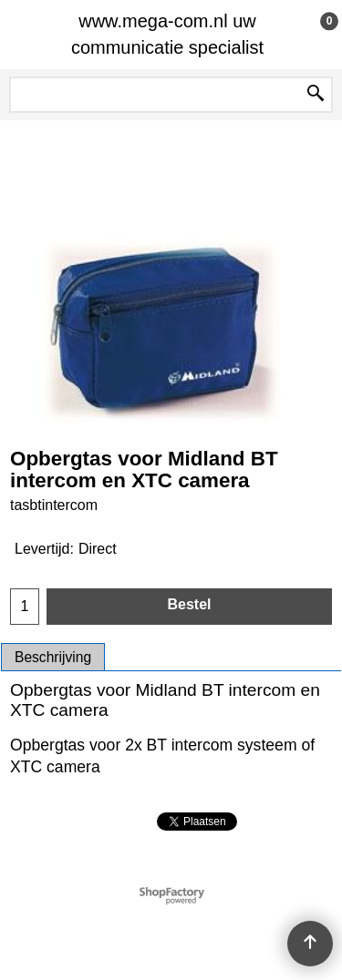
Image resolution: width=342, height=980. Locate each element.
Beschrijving (53, 657)
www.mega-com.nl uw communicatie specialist (167, 34)
